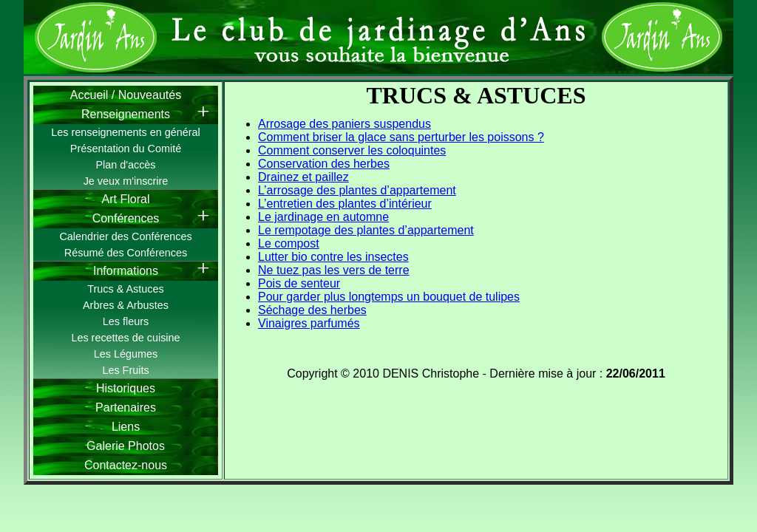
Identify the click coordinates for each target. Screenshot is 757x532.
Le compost (289, 243)
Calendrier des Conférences (125, 236)
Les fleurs (126, 321)
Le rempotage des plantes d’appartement (366, 230)
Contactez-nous (126, 465)
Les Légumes (126, 354)
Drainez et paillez (303, 177)
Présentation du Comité (126, 149)
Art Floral (126, 199)
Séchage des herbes (312, 310)
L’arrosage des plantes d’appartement (357, 190)
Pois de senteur (299, 283)
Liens (126, 427)
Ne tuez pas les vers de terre (334, 270)
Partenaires (126, 407)
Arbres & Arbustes (126, 305)
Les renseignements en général (126, 132)
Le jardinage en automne (323, 217)
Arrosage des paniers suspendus (344, 124)
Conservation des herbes (324, 164)
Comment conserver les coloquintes (352, 150)
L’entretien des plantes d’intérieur (345, 204)
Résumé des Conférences (126, 253)
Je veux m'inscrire (126, 181)
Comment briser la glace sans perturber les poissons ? (401, 137)
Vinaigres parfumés (309, 323)
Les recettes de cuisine (125, 338)
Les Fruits (125, 370)
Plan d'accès (125, 165)
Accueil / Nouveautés (126, 95)
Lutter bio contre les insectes (333, 257)
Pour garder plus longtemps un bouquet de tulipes (389, 297)
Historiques (126, 388)
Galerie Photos (126, 446)
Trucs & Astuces (125, 289)
